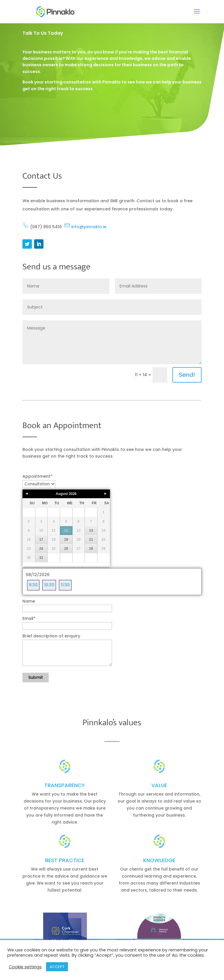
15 (103, 531)
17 (41, 540)
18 (54, 540)
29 (103, 549)
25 (54, 549)
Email (29, 618)
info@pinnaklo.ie (85, 227)
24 (41, 549)
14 (91, 531)
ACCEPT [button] (57, 967)
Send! (187, 375)
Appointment (37, 476)
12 (66, 531)
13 (79, 531)
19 (66, 540)
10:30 (49, 585)
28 (91, 549)
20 (79, 540)
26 (66, 549)
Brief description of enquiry (51, 636)
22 (103, 540)
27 (79, 549)
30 (29, 558)
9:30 (33, 585)
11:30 (65, 585)
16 (29, 540)
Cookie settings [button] (25, 967)
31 (41, 558)
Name (29, 601)
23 (29, 549)
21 (91, 540)
